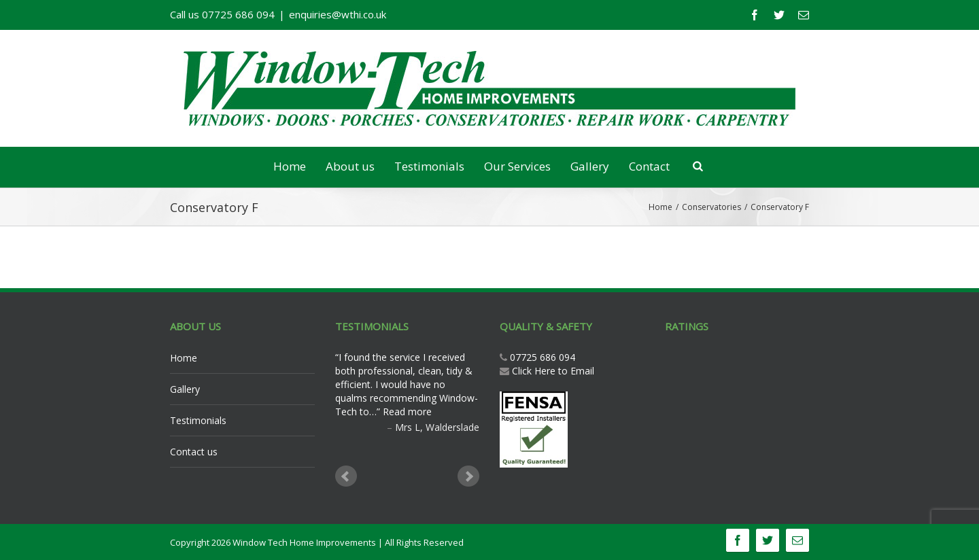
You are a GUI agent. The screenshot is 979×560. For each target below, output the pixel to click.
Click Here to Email (553, 371)
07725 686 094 (541, 357)
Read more (407, 412)
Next (468, 476)
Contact (649, 166)
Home (290, 166)
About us (350, 166)
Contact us (194, 452)
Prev (346, 476)
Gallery (590, 166)
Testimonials (429, 166)
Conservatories (711, 207)
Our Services (517, 166)
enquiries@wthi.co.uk (338, 14)
